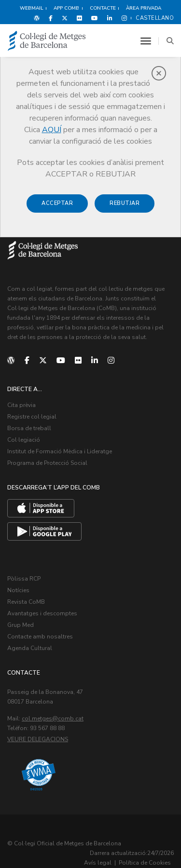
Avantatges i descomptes (42, 613)
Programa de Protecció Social (47, 463)
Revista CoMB (26, 602)
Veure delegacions (38, 739)
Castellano (155, 18)
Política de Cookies (145, 863)
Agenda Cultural (30, 648)
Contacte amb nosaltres (40, 637)
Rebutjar (125, 203)
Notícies (18, 590)
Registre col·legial (32, 417)
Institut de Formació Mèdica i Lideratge (60, 451)
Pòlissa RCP (24, 579)
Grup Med (21, 625)
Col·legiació (24, 440)
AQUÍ (52, 130)
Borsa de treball (29, 428)
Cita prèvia (21, 405)
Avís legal (98, 863)
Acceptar (57, 203)
